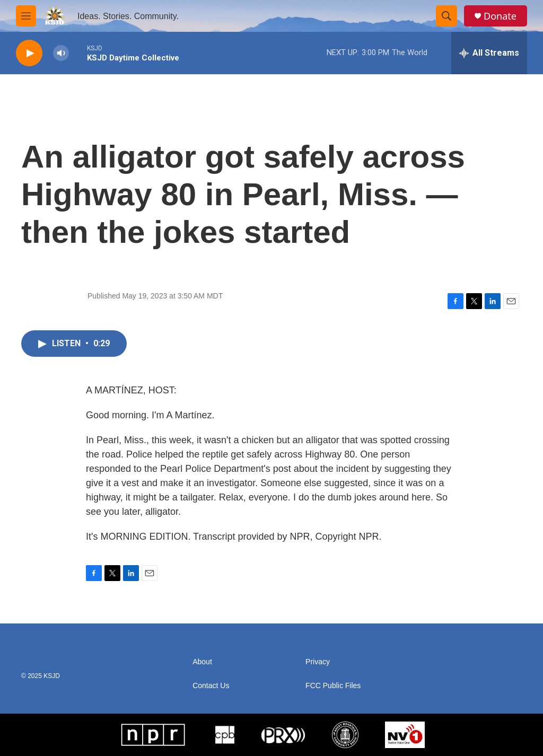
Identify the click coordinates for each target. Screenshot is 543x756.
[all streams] (489, 53)
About (202, 662)
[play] (29, 53)
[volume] (61, 53)
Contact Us (211, 686)
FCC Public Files (333, 686)
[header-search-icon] (446, 16)
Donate (500, 16)
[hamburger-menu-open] (26, 16)
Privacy (318, 662)
